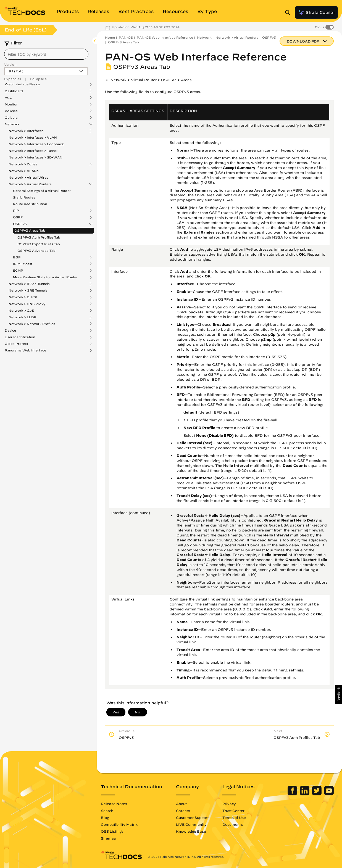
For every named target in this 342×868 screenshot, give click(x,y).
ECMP (18, 271)
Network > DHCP (23, 297)
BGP (17, 257)
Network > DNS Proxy (27, 304)
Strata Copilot (316, 12)
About (181, 804)
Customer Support (192, 817)
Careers (183, 811)
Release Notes (114, 804)
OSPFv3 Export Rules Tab (39, 244)
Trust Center (233, 811)
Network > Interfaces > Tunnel (33, 151)
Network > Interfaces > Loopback (36, 144)
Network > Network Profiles (32, 324)
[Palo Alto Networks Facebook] (293, 794)
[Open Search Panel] (289, 12)
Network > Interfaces (26, 131)
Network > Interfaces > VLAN (33, 137)
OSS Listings (112, 831)
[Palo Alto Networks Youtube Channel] (329, 794)
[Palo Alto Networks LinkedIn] (305, 794)
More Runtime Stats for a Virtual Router (45, 277)
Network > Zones (23, 164)
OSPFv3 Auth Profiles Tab (39, 237)
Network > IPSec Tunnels (29, 284)
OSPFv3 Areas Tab (30, 230)
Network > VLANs (23, 171)
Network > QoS (21, 311)
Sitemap (108, 838)
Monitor (11, 104)
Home (110, 37)
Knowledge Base (191, 831)
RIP (16, 211)
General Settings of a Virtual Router (42, 191)
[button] (339, 694)
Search (107, 811)
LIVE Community (191, 824)
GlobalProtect (16, 344)
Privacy (229, 804)
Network (12, 124)
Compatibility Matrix (119, 824)
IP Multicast (23, 264)
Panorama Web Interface (25, 350)
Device (10, 330)
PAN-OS (126, 37)
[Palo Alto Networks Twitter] (317, 794)
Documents (233, 824)
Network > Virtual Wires (28, 177)
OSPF (18, 217)
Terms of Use (234, 817)
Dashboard (14, 91)
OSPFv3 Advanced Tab (36, 251)
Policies (11, 111)
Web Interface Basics (22, 84)
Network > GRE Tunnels (28, 290)
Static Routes (24, 197)
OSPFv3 (20, 224)
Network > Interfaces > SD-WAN (35, 157)
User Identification (20, 337)
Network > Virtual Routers (30, 184)
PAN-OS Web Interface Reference (165, 37)
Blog (105, 817)
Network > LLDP (23, 317)
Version (10, 64)
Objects (11, 118)
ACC (8, 98)
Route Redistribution (30, 204)
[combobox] (46, 54)
